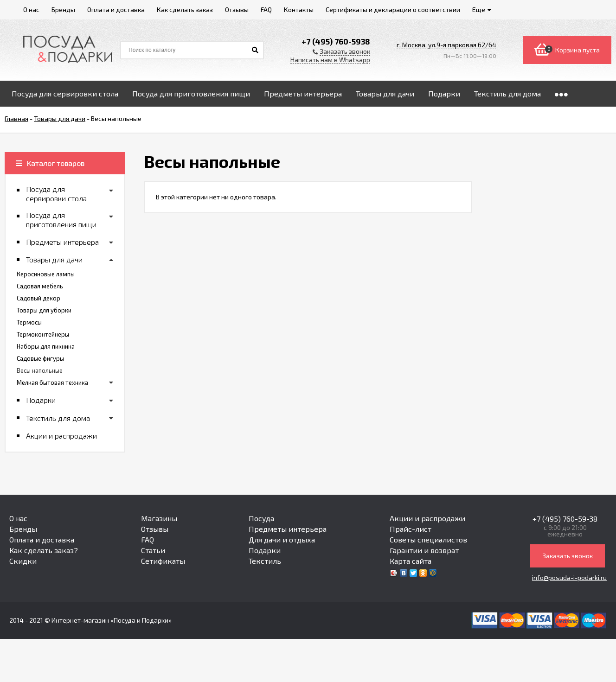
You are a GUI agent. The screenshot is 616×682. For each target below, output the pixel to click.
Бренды (23, 529)
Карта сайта (411, 561)
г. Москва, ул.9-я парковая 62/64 (446, 45)
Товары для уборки (44, 310)
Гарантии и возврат (424, 550)
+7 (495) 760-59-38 (565, 519)
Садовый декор (38, 298)
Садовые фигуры (40, 358)
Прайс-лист (411, 529)
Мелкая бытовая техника (52, 382)
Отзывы (155, 529)
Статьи (153, 550)
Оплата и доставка (42, 539)
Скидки (23, 561)
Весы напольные (40, 370)
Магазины (159, 518)
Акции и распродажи (427, 518)
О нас (18, 518)
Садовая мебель (40, 286)
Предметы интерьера (288, 529)
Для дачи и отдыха (282, 539)
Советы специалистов (428, 539)
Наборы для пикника (46, 346)
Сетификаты (163, 561)
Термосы (29, 322)
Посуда (261, 518)
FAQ (148, 539)
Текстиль (265, 561)
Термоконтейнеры (43, 334)
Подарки (265, 550)
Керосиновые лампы (46, 274)
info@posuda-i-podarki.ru (569, 577)
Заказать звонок (568, 556)
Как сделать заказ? (44, 550)
